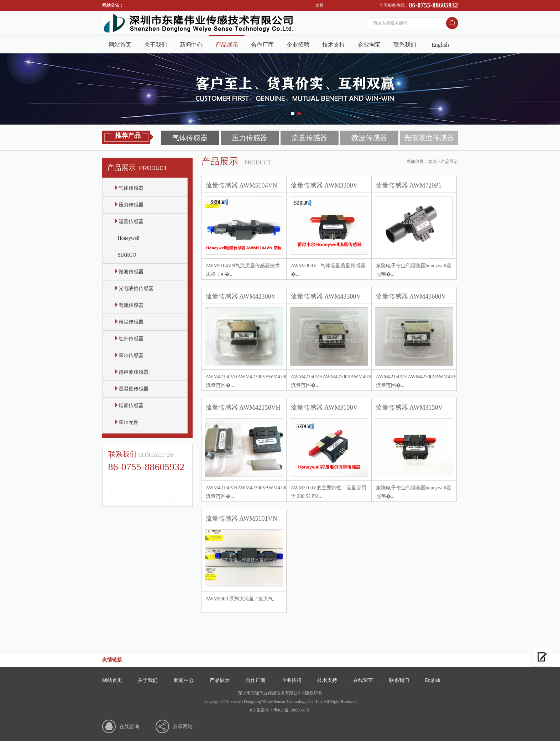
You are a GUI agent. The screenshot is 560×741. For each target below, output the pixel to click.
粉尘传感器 (130, 322)
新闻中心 (191, 45)
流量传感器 (309, 138)
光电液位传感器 (429, 138)
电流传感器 (130, 305)
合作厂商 (262, 45)
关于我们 (156, 45)
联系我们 (405, 45)
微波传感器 (369, 138)
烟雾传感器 (130, 406)
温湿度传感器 (132, 389)
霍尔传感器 (130, 355)
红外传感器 (130, 339)
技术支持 (334, 45)
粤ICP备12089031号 (292, 710)
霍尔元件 (127, 422)
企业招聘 (298, 45)
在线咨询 (129, 727)
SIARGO (126, 255)
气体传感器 (190, 138)
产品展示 (227, 45)
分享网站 (183, 727)
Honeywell (127, 238)
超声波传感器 (132, 372)
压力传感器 (250, 138)
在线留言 (363, 680)
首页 (432, 162)
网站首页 (120, 45)
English (440, 45)
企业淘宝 (369, 45)
